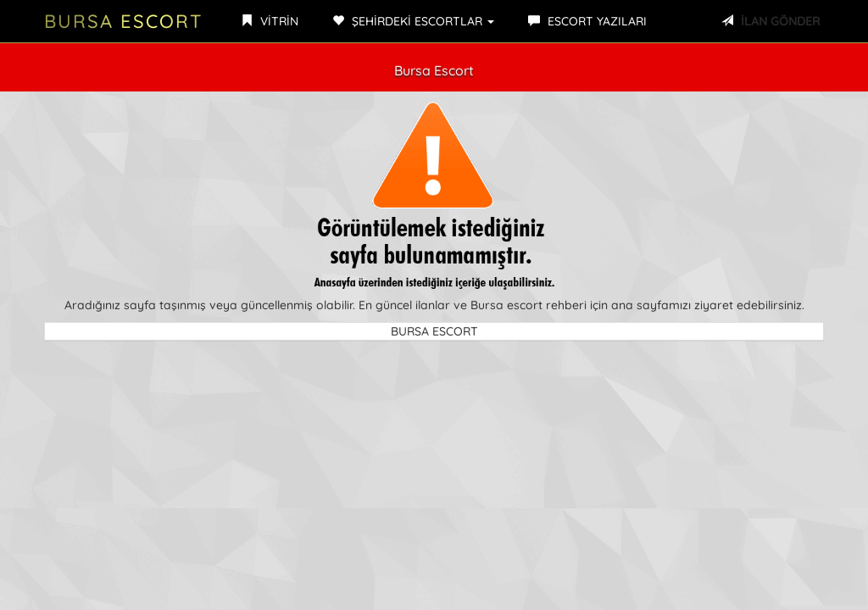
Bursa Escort (123, 21)
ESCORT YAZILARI (587, 21)
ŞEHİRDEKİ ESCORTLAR (413, 21)
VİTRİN (270, 21)
